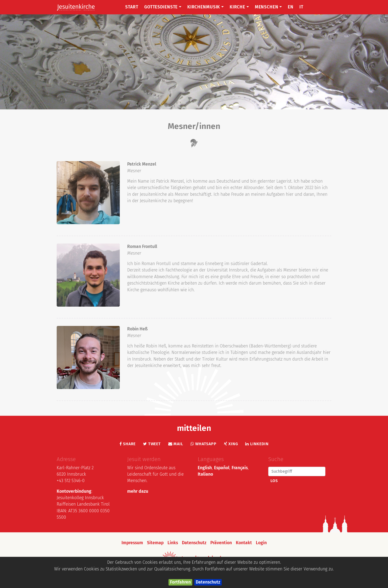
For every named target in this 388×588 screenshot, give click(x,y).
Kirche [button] (239, 7)
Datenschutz (208, 582)
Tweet (152, 444)
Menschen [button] (268, 7)
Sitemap (155, 543)
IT (301, 7)
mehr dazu (138, 491)
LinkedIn (257, 444)
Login (261, 543)
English (205, 468)
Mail (176, 444)
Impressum (132, 543)
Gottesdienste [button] (163, 7)
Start (132, 7)
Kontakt (244, 543)
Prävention (221, 543)
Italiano (205, 474)
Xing (231, 444)
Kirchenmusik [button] (206, 7)
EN (291, 7)
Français (240, 468)
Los (274, 481)
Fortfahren (180, 582)
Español (222, 468)
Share (128, 444)
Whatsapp (204, 444)
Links (173, 543)
